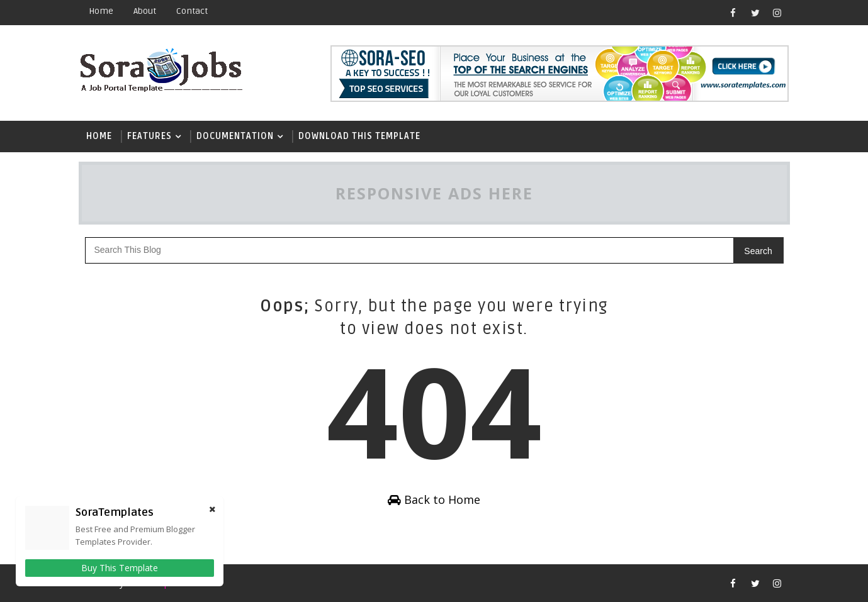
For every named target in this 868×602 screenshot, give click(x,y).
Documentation (235, 136)
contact (192, 11)
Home (101, 11)
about (145, 11)
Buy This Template (120, 568)
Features (149, 136)
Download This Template (359, 136)
